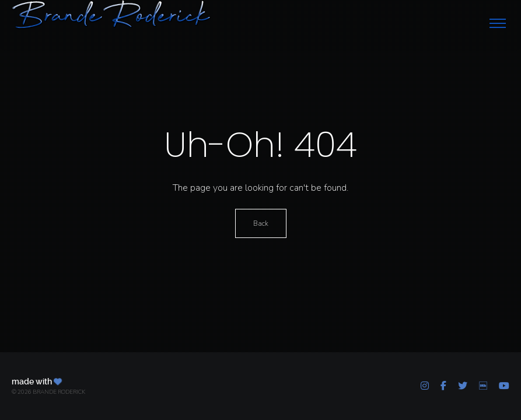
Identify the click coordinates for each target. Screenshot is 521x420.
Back (261, 223)
